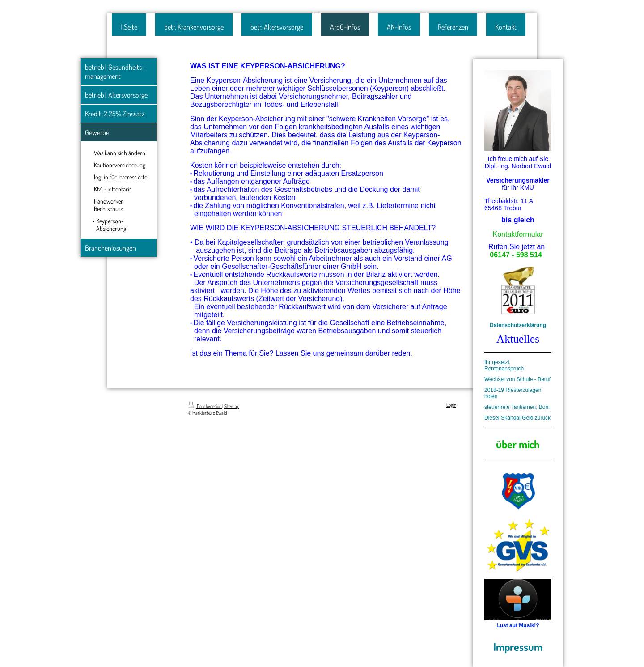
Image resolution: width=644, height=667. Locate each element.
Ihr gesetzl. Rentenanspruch (504, 365)
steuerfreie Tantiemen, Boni (517, 407)
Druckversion (205, 406)
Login (451, 405)
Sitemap (232, 406)
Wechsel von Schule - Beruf (517, 379)
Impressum (518, 647)
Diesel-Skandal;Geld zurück (517, 418)
